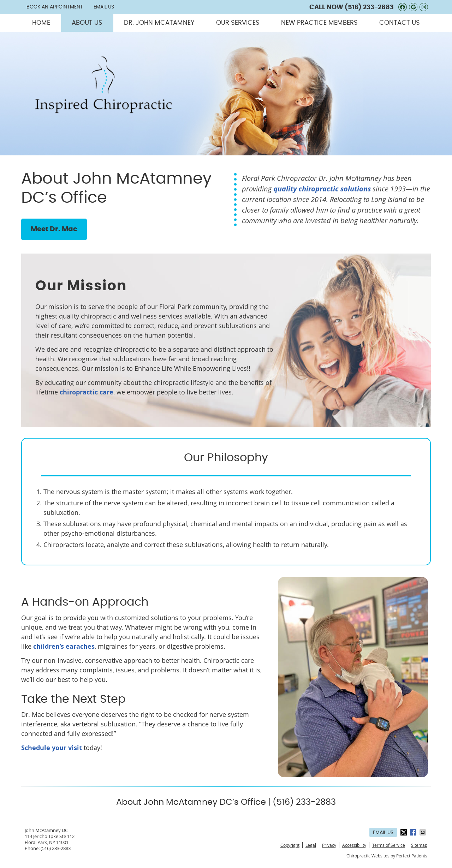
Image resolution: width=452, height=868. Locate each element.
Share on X (404, 832)
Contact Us (400, 23)
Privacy (329, 845)
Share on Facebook (414, 832)
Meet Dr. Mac (54, 229)
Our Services (238, 23)
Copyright (290, 845)
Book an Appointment (55, 7)
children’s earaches (64, 646)
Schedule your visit (52, 748)
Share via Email (423, 832)
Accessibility (354, 845)
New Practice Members (319, 23)
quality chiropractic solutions (322, 189)
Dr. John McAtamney (159, 23)
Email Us (104, 7)
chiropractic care (87, 392)
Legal (311, 845)
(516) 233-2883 (369, 7)
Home (41, 23)
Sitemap (419, 845)
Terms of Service (389, 845)
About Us (87, 23)
